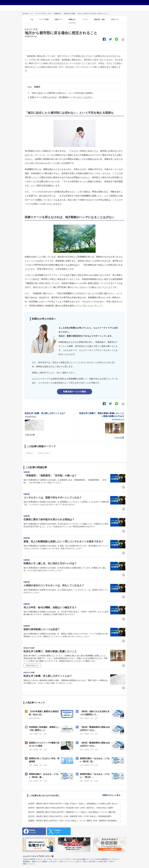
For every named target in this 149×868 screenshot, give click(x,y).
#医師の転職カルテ (32, 666)
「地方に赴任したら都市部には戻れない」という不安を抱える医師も (62, 93)
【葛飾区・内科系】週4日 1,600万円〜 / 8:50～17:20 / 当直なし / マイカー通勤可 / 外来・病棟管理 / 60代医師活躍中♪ (73, 821)
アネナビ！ (115, 859)
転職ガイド (59, 19)
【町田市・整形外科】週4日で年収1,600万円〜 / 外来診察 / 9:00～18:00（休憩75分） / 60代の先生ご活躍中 (70, 808)
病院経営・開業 (99, 19)
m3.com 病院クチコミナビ (85, 859)
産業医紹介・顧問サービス (32, 862)
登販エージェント (29, 864)
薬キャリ (79, 862)
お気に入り (115, 19)
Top (32, 19)
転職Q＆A (57, 13)
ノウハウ (85, 19)
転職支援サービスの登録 (74, 392)
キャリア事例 (44, 19)
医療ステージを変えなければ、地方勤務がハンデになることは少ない (62, 97)
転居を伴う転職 (69, 13)
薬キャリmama (98, 862)
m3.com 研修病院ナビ (103, 859)
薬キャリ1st (88, 862)
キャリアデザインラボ (43, 13)
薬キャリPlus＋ (109, 862)
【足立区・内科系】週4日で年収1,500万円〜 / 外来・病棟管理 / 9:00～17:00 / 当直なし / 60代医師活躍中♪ (70, 816)
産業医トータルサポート (51, 862)
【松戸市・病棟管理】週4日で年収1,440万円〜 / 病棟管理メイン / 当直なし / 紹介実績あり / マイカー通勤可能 (71, 812)
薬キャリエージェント (68, 862)
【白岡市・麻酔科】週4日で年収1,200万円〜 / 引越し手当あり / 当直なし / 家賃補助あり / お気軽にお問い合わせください (73, 804)
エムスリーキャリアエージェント (48, 859)
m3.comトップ (27, 13)
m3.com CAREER (29, 859)
